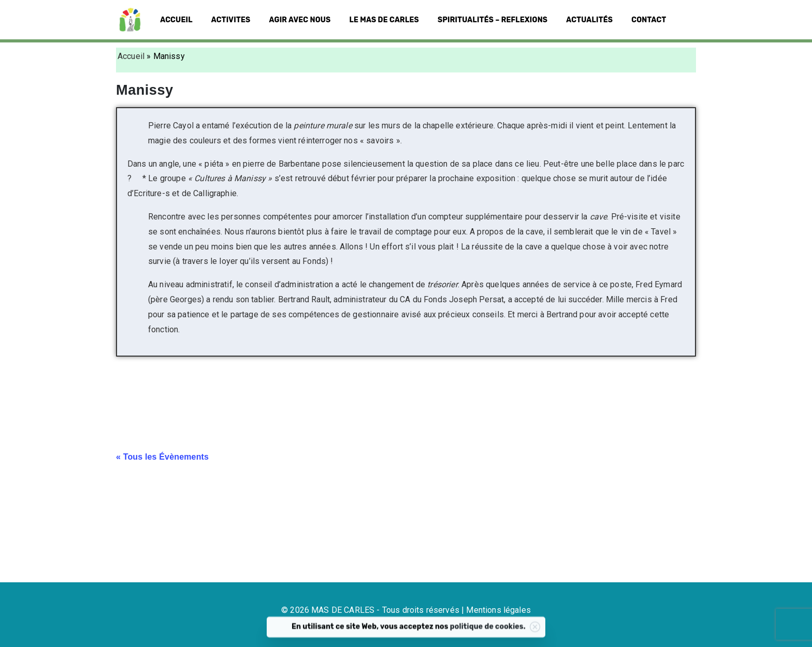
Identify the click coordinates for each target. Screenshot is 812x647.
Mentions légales (498, 610)
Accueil (131, 56)
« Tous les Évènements (162, 457)
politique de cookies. (506, 632)
